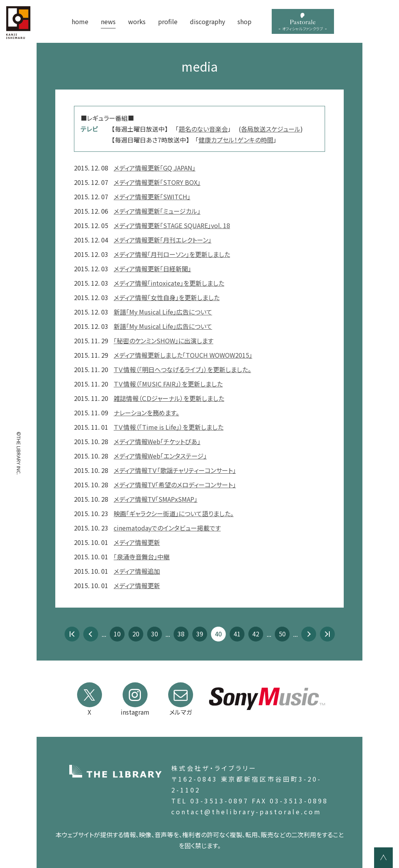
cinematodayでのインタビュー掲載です (167, 528)
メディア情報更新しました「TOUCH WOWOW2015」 (183, 355)
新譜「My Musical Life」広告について (163, 312)
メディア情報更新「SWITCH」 (152, 197)
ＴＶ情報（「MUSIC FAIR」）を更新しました (168, 384)
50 (282, 634)
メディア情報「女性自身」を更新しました (167, 297)
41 (237, 634)
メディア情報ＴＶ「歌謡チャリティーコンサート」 (175, 470)
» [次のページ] (309, 634)
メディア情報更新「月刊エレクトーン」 (163, 240)
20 (136, 634)
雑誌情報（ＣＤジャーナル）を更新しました (169, 398)
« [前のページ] (91, 634)
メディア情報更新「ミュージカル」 (157, 211)
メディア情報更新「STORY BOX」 (157, 182)
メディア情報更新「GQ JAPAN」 (155, 168)
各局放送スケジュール (271, 129)
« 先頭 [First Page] (72, 634)
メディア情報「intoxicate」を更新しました (169, 283)
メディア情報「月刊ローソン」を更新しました (172, 254)
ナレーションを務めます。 (146, 413)
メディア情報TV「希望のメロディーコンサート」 (175, 485)
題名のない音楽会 (203, 129)
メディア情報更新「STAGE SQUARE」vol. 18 (172, 225)
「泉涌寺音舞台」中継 (142, 557)
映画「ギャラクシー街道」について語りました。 (174, 513)
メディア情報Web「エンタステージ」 (160, 456)
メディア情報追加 (137, 571)
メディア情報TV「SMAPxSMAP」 (156, 499)
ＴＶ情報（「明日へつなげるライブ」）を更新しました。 (182, 369)
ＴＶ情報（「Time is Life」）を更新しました (169, 427)
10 (117, 634)
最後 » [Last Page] (327, 634)
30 (155, 634)
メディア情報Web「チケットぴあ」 (157, 441)
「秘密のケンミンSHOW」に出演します (163, 341)
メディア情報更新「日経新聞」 (152, 269)
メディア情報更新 (137, 542)
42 (256, 634)
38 (181, 634)
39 (200, 634)
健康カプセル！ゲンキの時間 (236, 140)
